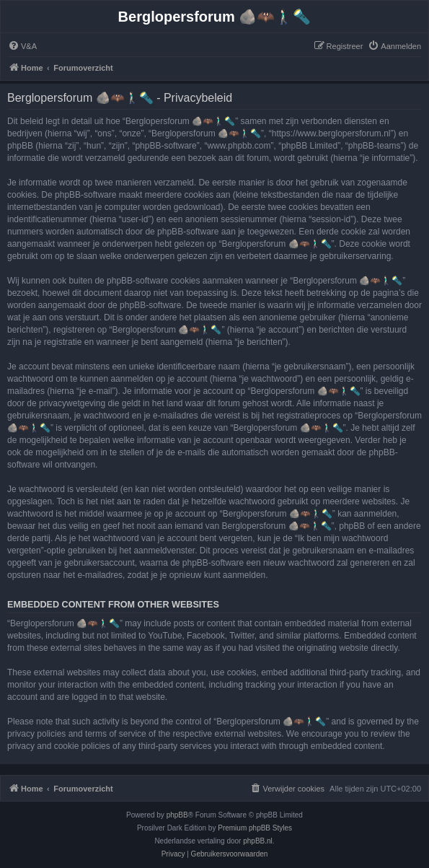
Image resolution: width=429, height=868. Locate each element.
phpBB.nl (258, 841)
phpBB (177, 815)
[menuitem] (22, 46)
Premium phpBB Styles (255, 828)
